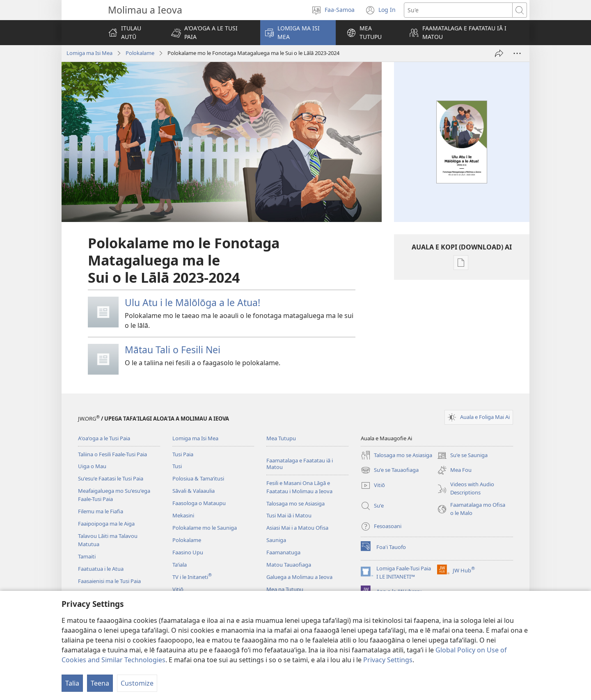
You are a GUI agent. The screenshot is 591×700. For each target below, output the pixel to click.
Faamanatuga (283, 552)
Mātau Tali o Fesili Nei (173, 350)
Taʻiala (180, 565)
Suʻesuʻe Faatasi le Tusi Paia (111, 478)
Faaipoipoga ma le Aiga (106, 524)
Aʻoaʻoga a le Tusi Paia (104, 438)
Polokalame (140, 53)
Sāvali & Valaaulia (194, 491)
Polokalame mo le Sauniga (205, 528)
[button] (210, 33)
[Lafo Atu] (499, 53)
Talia (72, 683)
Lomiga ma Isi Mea (89, 53)
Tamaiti (87, 556)
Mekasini (183, 515)
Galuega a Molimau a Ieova (299, 577)
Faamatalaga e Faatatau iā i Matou (300, 464)
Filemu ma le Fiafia (101, 511)
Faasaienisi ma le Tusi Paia (109, 581)
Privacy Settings (388, 660)
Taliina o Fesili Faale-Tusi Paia (112, 454)
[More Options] (517, 53)
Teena (100, 683)
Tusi (177, 466)
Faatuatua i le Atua (101, 569)
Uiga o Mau (92, 466)
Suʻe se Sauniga (462, 455)
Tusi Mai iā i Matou (289, 515)
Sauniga (276, 540)
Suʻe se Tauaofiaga (390, 470)
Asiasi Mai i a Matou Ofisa (297, 528)
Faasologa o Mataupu (199, 503)
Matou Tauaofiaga (289, 565)
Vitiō (178, 589)
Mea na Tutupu (285, 589)
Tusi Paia (183, 454)
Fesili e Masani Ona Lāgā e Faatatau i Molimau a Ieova (299, 487)
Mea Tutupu (281, 438)
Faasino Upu (188, 552)
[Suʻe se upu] (458, 10)
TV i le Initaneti (192, 577)
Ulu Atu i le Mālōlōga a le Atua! (192, 302)
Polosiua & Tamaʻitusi (198, 478)
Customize (137, 683)
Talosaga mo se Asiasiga (295, 503)
